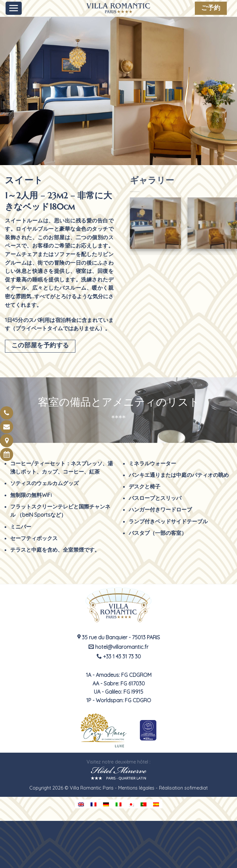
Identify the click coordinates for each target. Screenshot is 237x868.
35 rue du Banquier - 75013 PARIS (119, 637)
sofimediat (196, 788)
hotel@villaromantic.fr (118, 647)
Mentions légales (136, 788)
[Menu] (14, 8)
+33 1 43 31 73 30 (119, 656)
